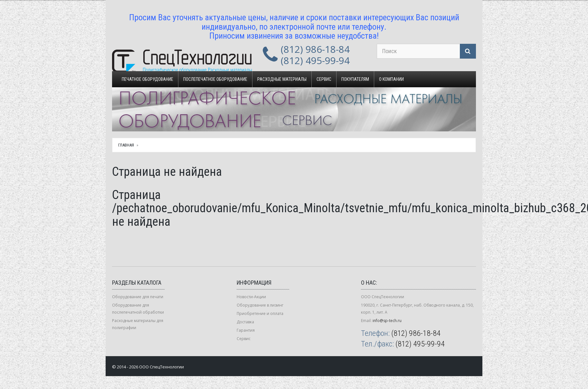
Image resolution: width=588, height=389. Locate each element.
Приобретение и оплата (260, 313)
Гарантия (246, 330)
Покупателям (355, 79)
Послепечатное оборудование (215, 79)
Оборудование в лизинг (260, 305)
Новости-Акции (251, 297)
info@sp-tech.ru (387, 321)
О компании (391, 79)
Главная (126, 145)
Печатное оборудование (147, 79)
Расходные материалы (282, 79)
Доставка (245, 322)
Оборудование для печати (138, 297)
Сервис (324, 79)
